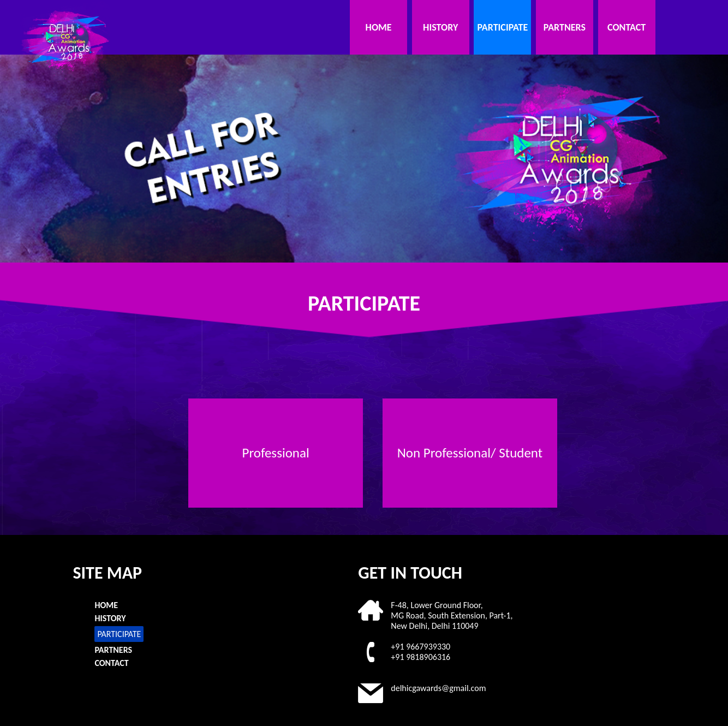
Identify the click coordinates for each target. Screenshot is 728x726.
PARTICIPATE (502, 27)
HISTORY (440, 27)
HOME (379, 27)
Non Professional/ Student (470, 453)
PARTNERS (565, 27)
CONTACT (626, 27)
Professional (276, 453)
